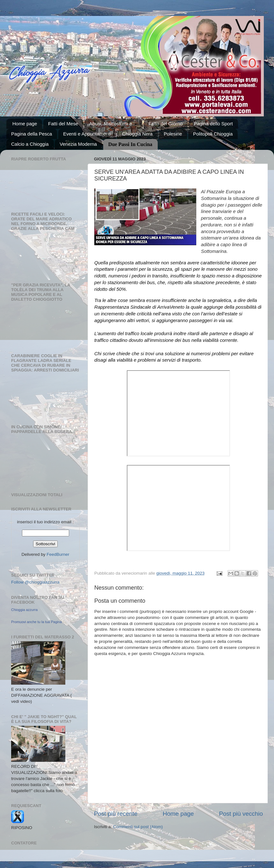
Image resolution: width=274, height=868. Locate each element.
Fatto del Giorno (166, 124)
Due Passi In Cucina (130, 144)
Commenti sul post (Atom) (138, 827)
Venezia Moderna (78, 144)
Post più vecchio (241, 814)
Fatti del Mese (63, 124)
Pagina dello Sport (213, 124)
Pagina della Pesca (32, 134)
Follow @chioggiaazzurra (35, 582)
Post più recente (116, 814)
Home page (25, 124)
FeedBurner (58, 554)
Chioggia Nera (137, 134)
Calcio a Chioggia (30, 144)
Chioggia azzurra (24, 610)
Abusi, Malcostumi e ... (113, 124)
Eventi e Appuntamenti (87, 134)
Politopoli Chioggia (213, 134)
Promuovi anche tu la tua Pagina (36, 622)
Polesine (173, 134)
